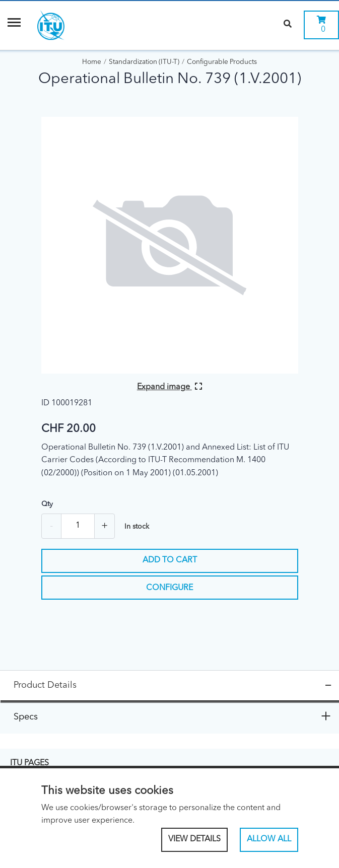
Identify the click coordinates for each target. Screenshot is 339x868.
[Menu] (14, 25)
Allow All (269, 839)
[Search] (288, 25)
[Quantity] (78, 526)
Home (92, 62)
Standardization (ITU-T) (144, 62)
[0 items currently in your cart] (321, 25)
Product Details (45, 685)
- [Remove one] (51, 526)
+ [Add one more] (105, 526)
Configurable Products (222, 62)
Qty (47, 504)
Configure (169, 588)
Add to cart (170, 560)
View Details (194, 839)
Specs (26, 717)
